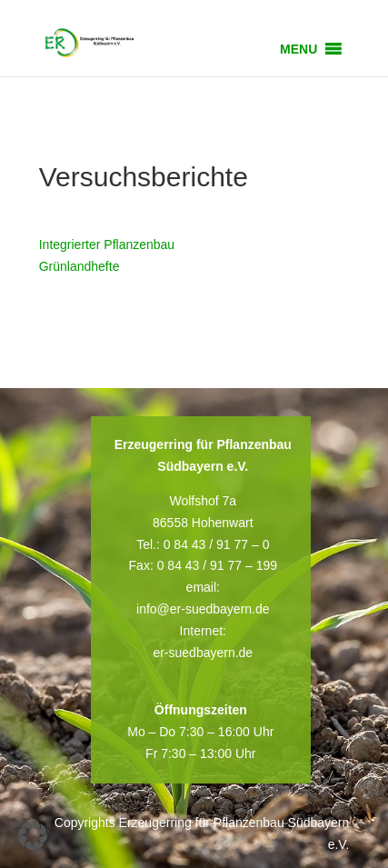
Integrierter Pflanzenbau (107, 244)
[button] (298, 49)
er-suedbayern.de (203, 653)
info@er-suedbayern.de (203, 609)
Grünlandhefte (80, 266)
